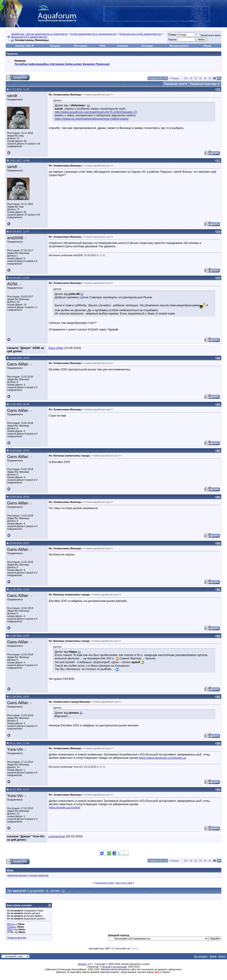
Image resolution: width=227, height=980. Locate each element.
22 (196, 78)
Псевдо (172, 35)
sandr (12, 96)
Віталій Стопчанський (114, 967)
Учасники (122, 46)
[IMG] (10, 929)
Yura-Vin (15, 749)
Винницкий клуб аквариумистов (29, 37)
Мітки (10, 870)
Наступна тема (124, 883)
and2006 (15, 238)
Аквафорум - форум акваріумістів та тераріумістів (39, 34)
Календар (147, 46)
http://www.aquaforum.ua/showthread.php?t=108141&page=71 (96, 112)
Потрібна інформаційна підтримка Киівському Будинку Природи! (62, 64)
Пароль (172, 40)
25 (210, 78)
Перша (174, 78)
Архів (213, 956)
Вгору (222, 956)
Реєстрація (80, 46)
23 (200, 78)
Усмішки (12, 927)
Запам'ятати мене (209, 35)
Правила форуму (17, 938)
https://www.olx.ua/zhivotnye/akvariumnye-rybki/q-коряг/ (92, 119)
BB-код (11, 924)
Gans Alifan (56, 348)
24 (205, 78)
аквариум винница (18, 875)
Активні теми (23, 46)
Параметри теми (174, 84)
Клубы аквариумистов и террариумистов (94, 34)
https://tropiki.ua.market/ (65, 807)
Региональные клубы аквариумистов (140, 34)
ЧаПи (102, 46)
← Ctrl (184, 78)
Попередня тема (104, 883)
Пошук (207, 46)
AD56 (12, 284)
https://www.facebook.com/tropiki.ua (163, 758)
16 (191, 78)
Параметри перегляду (203, 84)
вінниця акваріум (39, 875)
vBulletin (82, 964)
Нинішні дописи (179, 46)
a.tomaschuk (57, 836)
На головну (201, 956)
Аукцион (55, 46)
